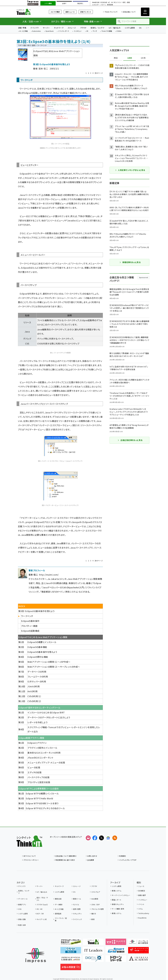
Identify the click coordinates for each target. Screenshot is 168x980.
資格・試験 (22, 919)
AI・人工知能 (24, 31)
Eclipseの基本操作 (30, 621)
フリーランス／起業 (61, 919)
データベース (23, 899)
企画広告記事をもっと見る (130, 440)
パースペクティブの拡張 (38, 777)
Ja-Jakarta (53, 579)
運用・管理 (77, 909)
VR (87, 31)
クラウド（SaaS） (42, 904)
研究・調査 (126, 2)
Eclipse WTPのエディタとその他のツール (45, 808)
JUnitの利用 (34, 686)
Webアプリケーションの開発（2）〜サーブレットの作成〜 (54, 667)
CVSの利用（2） (34, 701)
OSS (20, 909)
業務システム (117, 891)
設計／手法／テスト (42, 899)
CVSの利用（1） (34, 696)
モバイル (76, 904)
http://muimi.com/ (49, 575)
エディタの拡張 (34, 772)
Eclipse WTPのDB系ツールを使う (42, 803)
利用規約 (122, 856)
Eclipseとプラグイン (37, 743)
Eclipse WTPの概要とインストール (42, 793)
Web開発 (95, 899)
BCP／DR (40, 914)
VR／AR (39, 909)
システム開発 (130, 28)
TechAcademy (144, 913)
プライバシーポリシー (31, 860)
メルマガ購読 (55, 12)
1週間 (129, 58)
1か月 (143, 58)
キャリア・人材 (42, 919)
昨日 (116, 58)
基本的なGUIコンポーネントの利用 (44, 753)
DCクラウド (118, 2)
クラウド (83, 28)
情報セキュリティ (118, 904)
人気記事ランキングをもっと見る (130, 170)
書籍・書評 (142, 895)
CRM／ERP (96, 904)
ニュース (141, 886)
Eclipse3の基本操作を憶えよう (42, 652)
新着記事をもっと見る (130, 262)
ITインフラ (35, 28)
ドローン (103, 5)
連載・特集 (22, 28)
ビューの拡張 (34, 767)
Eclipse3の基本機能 (37, 647)
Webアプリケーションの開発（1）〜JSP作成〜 (49, 662)
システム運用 (23, 914)
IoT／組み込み (115, 28)
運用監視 (58, 914)
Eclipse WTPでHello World (39, 798)
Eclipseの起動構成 (30, 631)
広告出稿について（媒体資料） (66, 856)
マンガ (95, 31)
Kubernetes (37, 31)
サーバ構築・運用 (118, 909)
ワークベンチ (27, 616)
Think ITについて (111, 12)
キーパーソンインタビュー (121, 895)
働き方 (94, 914)
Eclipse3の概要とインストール (42, 642)
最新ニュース (70, 12)
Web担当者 (96, 2)
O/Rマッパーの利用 (37, 681)
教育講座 (110, 5)
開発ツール (77, 899)
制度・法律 (22, 925)
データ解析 (59, 904)
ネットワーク (59, 28)
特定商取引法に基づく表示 (65, 860)
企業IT (64, 3)
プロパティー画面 (29, 626)
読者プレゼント (86, 12)
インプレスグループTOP (128, 860)
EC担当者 (104, 2)
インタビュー (78, 31)
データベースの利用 (37, 672)
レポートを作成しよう (37, 722)
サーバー (46, 28)
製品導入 (80, 3)
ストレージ (72, 28)
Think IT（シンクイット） (29, 12)
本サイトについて (30, 856)
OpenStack (50, 31)
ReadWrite (142, 918)
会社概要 (91, 860)
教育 (93, 919)
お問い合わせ (92, 856)
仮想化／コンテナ (97, 28)
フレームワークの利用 (38, 677)
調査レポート (117, 900)
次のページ (99, 73)
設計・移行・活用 (29, 45)
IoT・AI (110, 2)
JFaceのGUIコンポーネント (40, 758)
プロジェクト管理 (98, 909)
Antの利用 (32, 691)
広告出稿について (129, 12)
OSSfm (119, 31)
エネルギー (96, 5)
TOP (20, 45)
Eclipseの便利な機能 (38, 657)
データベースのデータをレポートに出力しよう (49, 717)
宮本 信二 (43, 69)
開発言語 (58, 899)
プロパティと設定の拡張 (39, 782)
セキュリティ (77, 914)
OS (140, 28)
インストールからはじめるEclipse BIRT (46, 712)
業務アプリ (22, 904)
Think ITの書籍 (107, 31)
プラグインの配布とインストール (42, 748)
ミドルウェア (96, 892)
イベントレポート (64, 31)
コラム (140, 909)
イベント (141, 904)
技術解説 (142, 891)
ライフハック (77, 919)
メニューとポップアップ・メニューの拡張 (46, 762)
